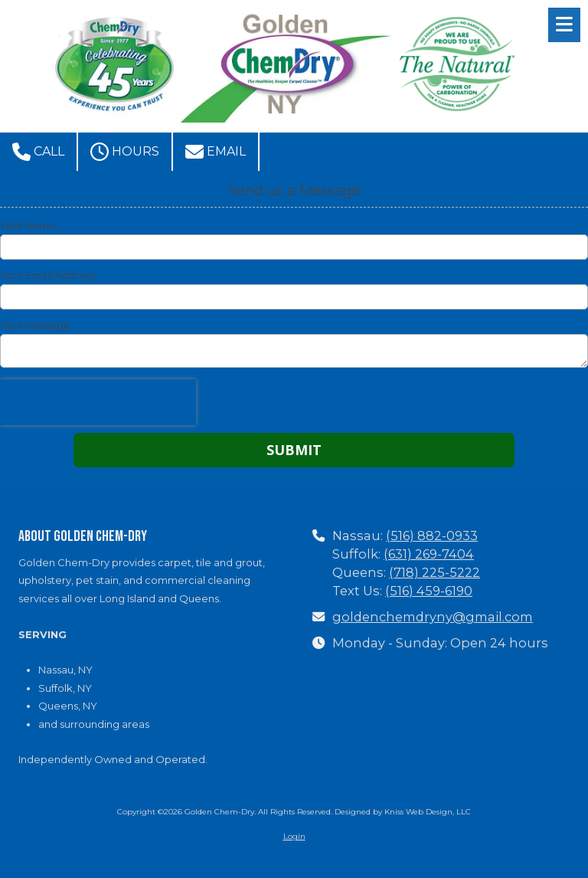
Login (294, 836)
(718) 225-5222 (434, 572)
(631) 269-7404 (429, 554)
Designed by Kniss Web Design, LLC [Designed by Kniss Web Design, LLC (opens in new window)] (403, 812)
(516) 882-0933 (432, 536)
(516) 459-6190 (429, 591)
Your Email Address (47, 275)
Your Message (35, 325)
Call (38, 152)
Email (216, 152)
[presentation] (98, 402)
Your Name (28, 225)
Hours (125, 152)
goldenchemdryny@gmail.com (433, 617)
